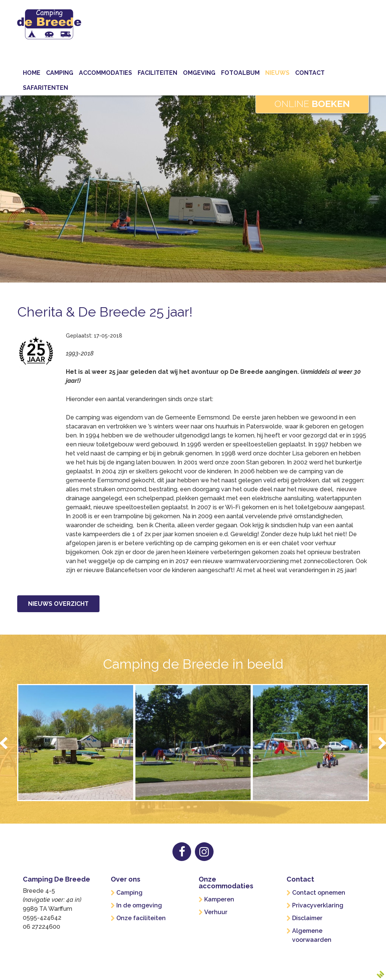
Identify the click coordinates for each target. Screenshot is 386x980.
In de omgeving (139, 905)
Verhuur (216, 912)
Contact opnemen (319, 893)
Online (312, 104)
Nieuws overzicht (58, 604)
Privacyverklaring (318, 905)
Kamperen (219, 899)
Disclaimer (307, 918)
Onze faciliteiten (141, 918)
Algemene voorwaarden (312, 935)
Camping (129, 893)
